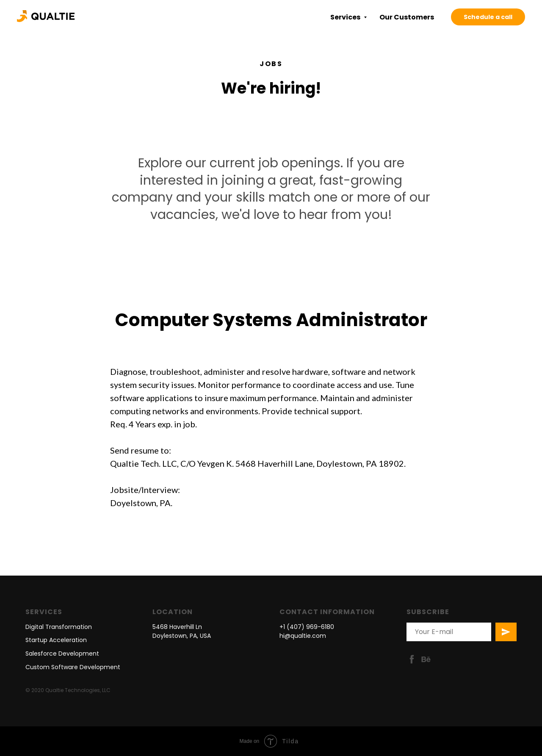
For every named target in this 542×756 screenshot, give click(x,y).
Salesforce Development (62, 654)
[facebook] (412, 659)
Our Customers (407, 17)
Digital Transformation (59, 627)
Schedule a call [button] (488, 17)
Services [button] (346, 17)
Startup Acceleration (56, 640)
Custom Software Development (73, 667)
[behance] (426, 659)
